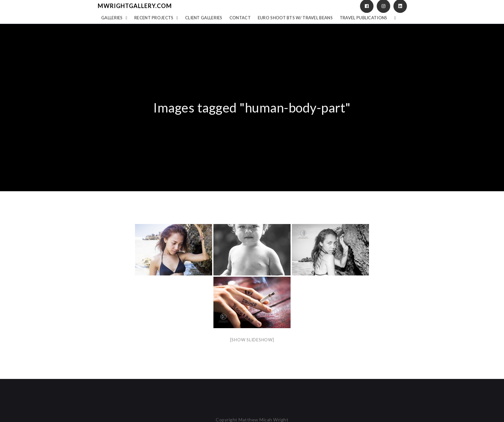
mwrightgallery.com (135, 6)
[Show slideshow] (252, 340)
